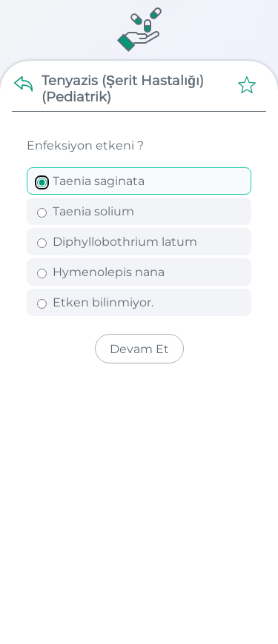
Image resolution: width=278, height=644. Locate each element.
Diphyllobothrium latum (117, 242)
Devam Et (139, 349)
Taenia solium (86, 211)
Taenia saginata (91, 181)
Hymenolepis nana (101, 272)
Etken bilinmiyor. (95, 302)
